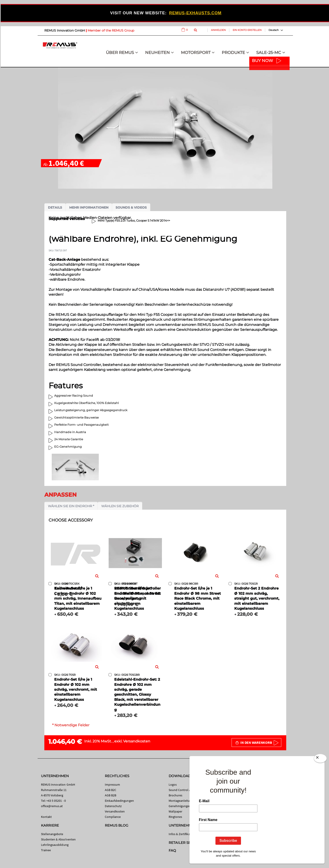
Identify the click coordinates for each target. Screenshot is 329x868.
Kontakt (46, 817)
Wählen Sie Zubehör (120, 506)
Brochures (176, 795)
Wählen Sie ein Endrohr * (71, 506)
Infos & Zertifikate (181, 834)
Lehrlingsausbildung (55, 845)
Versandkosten (137, 741)
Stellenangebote (52, 834)
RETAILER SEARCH (185, 843)
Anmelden (218, 30)
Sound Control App (182, 790)
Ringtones (175, 817)
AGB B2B (111, 795)
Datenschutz (113, 806)
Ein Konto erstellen (247, 30)
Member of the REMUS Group (111, 30)
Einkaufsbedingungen (119, 801)
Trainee (46, 850)
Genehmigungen (180, 806)
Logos (173, 785)
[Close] (320, 759)
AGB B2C (111, 790)
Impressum (113, 785)
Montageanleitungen (183, 801)
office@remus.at (52, 806)
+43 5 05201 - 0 (56, 801)
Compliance (113, 817)
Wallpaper (176, 811)
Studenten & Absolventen (58, 839)
